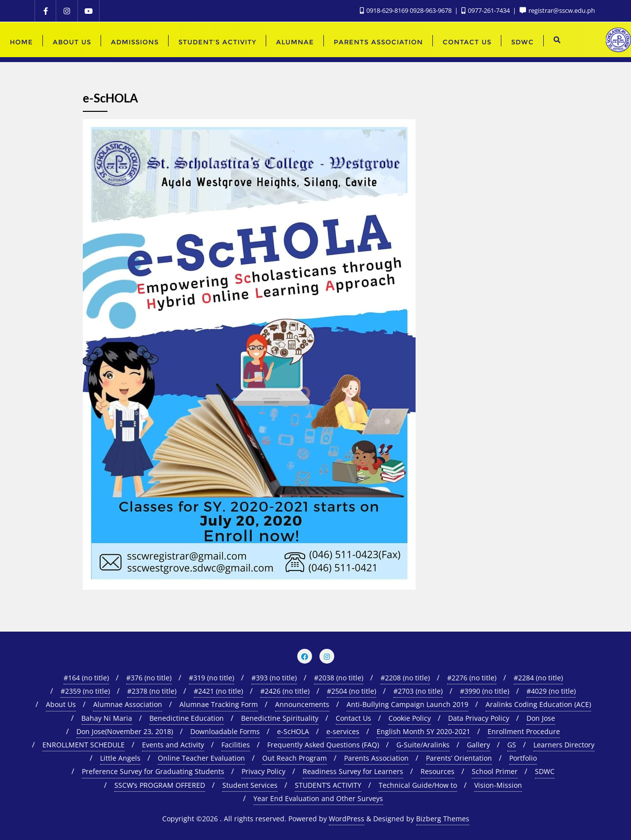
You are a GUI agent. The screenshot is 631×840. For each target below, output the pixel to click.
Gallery (478, 745)
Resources (438, 771)
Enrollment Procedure (524, 731)
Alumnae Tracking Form (219, 704)
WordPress (347, 819)
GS (512, 745)
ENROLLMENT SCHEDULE (84, 745)
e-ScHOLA (293, 731)
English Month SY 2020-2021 (423, 731)
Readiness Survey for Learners (353, 771)
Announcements (302, 704)
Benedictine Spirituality (280, 718)
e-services (343, 731)
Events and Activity (173, 745)
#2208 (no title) (405, 678)
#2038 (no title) (339, 678)
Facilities (236, 745)
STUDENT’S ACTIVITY (328, 785)
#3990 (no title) (485, 691)
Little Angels (120, 758)
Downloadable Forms (225, 731)
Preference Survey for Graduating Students (153, 771)
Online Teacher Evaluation (201, 758)
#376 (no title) (149, 678)
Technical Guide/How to (418, 785)
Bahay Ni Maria (107, 718)
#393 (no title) (274, 678)
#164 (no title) (86, 678)
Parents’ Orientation (459, 758)
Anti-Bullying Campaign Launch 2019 (407, 704)
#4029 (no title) (551, 691)
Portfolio (523, 758)
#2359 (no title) (85, 691)
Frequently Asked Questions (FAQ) (323, 745)
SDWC (545, 771)
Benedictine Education (187, 718)
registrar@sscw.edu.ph (557, 10)
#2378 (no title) (152, 691)
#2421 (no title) (218, 691)
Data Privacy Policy (479, 718)
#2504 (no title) (351, 691)
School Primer (495, 771)
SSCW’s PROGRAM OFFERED (160, 785)
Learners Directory (564, 745)
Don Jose (541, 718)
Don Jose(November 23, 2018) (125, 731)
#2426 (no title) (285, 691)
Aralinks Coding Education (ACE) (538, 704)
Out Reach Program (295, 758)
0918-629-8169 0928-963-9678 (406, 10)
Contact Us (353, 718)
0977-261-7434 (486, 10)
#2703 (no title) (418, 691)
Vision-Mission (498, 785)
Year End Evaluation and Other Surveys (318, 798)
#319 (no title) (211, 678)
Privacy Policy (263, 771)
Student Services (250, 785)
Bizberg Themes (443, 819)
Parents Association (376, 758)
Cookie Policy (410, 718)
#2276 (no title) (472, 678)
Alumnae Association (128, 704)
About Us (61, 704)
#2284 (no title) (538, 678)
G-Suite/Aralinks (423, 745)
